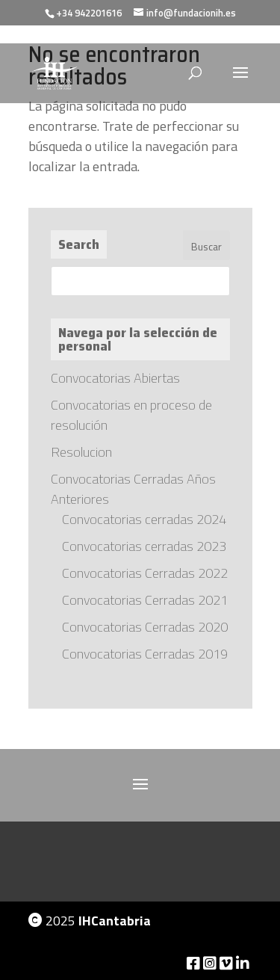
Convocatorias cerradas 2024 (144, 519)
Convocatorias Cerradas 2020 (145, 627)
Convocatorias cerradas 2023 (144, 546)
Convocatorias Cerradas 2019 (145, 654)
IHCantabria (115, 921)
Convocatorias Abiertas (115, 378)
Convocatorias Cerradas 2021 (145, 600)
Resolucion (81, 452)
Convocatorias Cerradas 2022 (145, 573)
